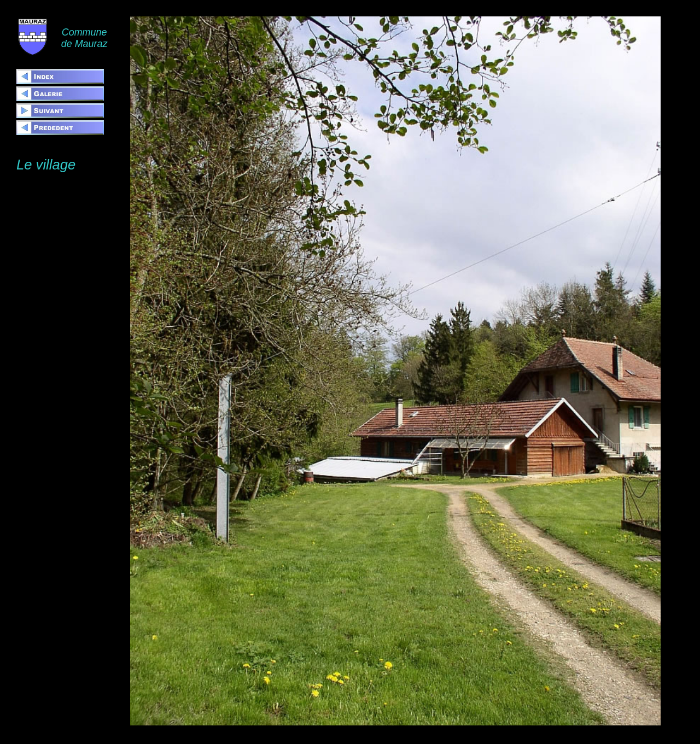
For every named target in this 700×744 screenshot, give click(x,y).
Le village (46, 165)
